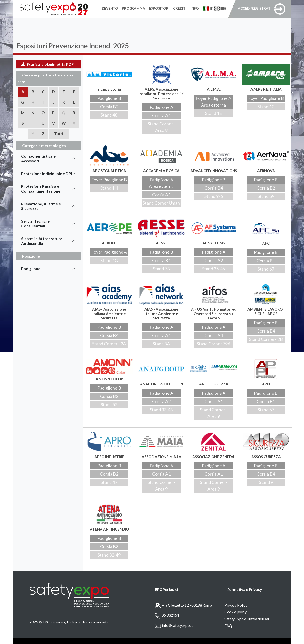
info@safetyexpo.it (177, 625)
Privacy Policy (236, 605)
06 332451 (170, 615)
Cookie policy (236, 612)
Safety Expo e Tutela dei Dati (247, 619)
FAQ (228, 626)
